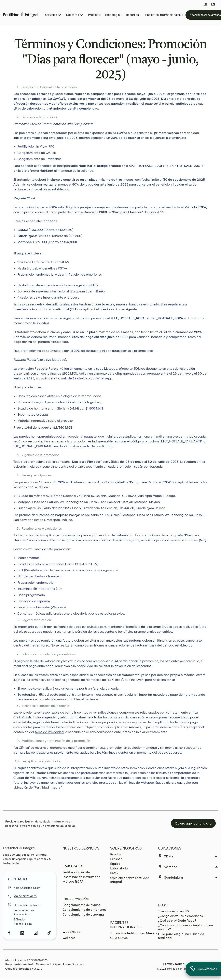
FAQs (114, 873)
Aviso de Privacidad (49, 732)
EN (213, 4)
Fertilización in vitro (77, 872)
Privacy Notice (174, 964)
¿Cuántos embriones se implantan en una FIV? (185, 927)
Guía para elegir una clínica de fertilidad (181, 936)
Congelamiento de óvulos (81, 905)
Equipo (115, 863)
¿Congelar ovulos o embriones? (181, 916)
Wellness (69, 938)
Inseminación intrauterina (81, 877)
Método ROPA (73, 881)
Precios (116, 854)
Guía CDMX (119, 938)
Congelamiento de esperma (83, 914)
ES (205, 4)
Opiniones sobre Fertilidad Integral (130, 880)
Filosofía (116, 859)
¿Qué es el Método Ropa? (177, 920)
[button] (52, 15)
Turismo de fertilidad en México (133, 933)
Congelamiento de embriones (84, 909)
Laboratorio (119, 868)
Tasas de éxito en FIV (174, 911)
